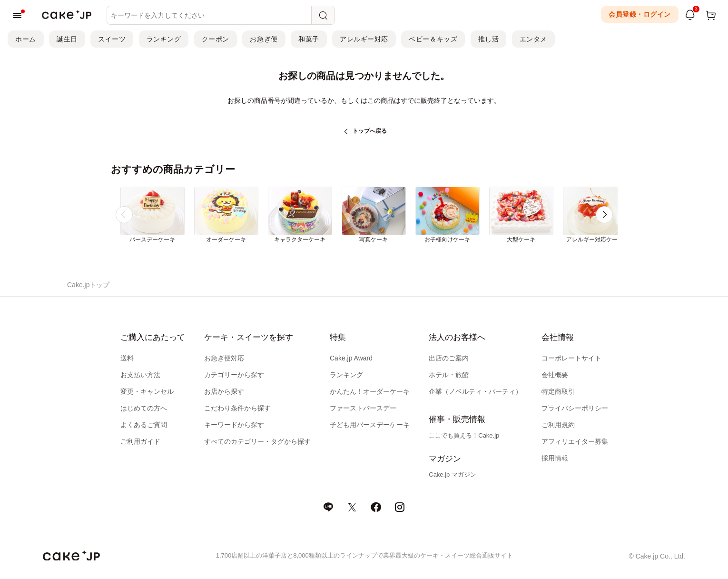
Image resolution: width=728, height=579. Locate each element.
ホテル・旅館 (449, 375)
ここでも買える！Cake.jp (464, 435)
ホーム (26, 39)
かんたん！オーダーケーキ (370, 391)
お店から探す (224, 391)
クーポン (216, 39)
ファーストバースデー (363, 408)
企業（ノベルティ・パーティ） (475, 391)
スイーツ (112, 39)
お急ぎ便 (264, 39)
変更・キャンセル (147, 391)
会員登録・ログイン (640, 14)
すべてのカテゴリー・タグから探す (257, 441)
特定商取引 (558, 391)
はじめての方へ (144, 408)
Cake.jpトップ (88, 285)
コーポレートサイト (571, 358)
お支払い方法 (140, 375)
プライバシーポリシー (575, 408)
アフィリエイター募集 (575, 441)
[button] (604, 215)
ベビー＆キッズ (433, 39)
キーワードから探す (234, 425)
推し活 (489, 39)
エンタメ (533, 39)
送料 (127, 358)
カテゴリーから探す (234, 375)
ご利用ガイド (140, 441)
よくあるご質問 (144, 425)
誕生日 (67, 39)
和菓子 (309, 39)
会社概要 (555, 375)
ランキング (164, 39)
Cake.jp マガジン (453, 474)
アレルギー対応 (364, 39)
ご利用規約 (558, 425)
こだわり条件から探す (237, 408)
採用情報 (555, 458)
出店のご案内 (449, 358)
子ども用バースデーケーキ (370, 425)
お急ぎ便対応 (224, 358)
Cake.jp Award (351, 358)
